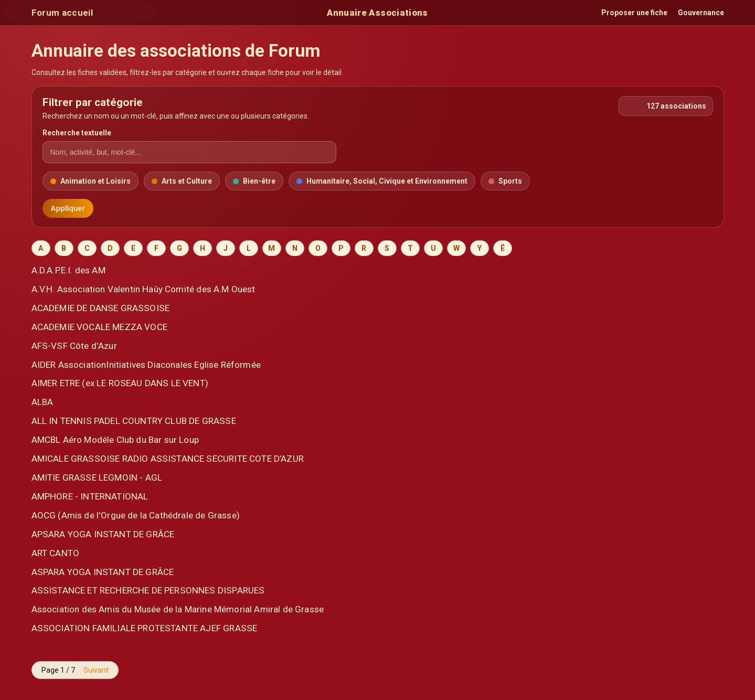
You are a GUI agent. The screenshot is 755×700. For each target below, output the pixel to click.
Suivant (96, 670)
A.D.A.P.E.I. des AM (68, 270)
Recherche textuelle (77, 133)
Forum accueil (62, 13)
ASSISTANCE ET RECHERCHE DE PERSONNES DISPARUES (148, 590)
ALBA (42, 402)
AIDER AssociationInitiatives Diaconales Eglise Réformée (146, 365)
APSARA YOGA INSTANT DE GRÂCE (103, 534)
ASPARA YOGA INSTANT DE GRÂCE (103, 572)
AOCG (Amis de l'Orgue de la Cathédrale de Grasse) (136, 515)
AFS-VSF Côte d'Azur (74, 346)
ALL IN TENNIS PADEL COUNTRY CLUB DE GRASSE (134, 421)
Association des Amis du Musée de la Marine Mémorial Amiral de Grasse (178, 609)
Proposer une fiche (634, 13)
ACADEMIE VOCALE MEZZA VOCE (99, 327)
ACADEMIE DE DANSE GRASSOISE (101, 308)
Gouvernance (701, 13)
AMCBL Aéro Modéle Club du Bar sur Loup (115, 440)
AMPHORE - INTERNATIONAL (90, 496)
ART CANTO (56, 553)
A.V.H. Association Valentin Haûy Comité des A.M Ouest (143, 289)
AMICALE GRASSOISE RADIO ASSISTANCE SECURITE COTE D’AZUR (168, 459)
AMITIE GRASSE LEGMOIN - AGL (97, 478)
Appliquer (68, 208)
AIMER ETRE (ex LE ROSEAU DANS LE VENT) (120, 383)
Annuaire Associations (377, 13)
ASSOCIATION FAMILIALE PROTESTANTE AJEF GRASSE (145, 628)
